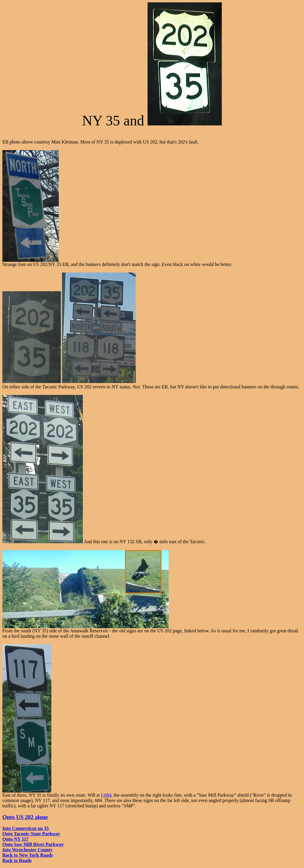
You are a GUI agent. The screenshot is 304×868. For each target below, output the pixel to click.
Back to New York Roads (28, 855)
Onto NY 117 (15, 839)
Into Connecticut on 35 (26, 828)
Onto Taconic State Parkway (31, 834)
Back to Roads (17, 860)
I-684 (106, 795)
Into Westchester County (27, 850)
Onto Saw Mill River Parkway (33, 844)
